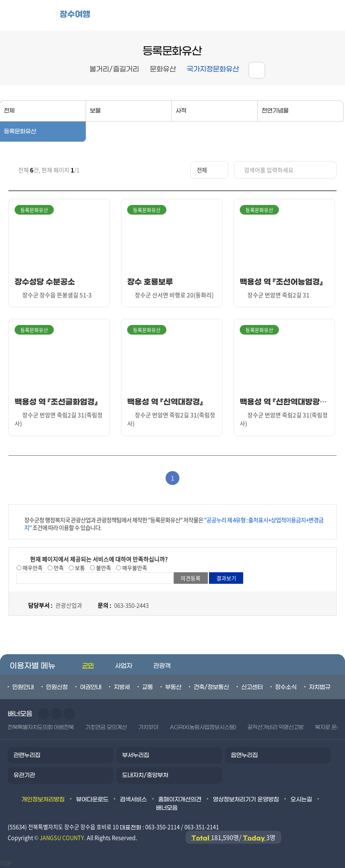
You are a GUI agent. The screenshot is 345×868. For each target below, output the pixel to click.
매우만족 (32, 568)
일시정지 (69, 714)
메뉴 (296, 16)
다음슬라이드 (56, 714)
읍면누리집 (244, 755)
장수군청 (31, 15)
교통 (148, 687)
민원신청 (57, 687)
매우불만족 (134, 568)
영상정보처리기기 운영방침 (246, 800)
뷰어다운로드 (92, 800)
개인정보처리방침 (43, 800)
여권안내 (91, 687)
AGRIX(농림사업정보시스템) (203, 727)
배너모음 (167, 808)
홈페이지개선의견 (180, 800)
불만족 (103, 568)
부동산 (173, 687)
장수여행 (75, 14)
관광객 (162, 666)
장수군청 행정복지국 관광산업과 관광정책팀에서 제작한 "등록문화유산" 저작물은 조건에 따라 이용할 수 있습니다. (174, 524)
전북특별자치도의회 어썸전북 (41, 727)
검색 (330, 16)
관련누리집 (27, 755)
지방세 (122, 687)
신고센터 (252, 687)
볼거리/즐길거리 (114, 69)
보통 (79, 568)
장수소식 (286, 687)
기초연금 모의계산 (106, 727)
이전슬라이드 (44, 714)
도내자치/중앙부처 (145, 775)
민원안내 (23, 687)
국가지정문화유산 (213, 69)
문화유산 (163, 69)
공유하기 (257, 70)
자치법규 (320, 687)
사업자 (124, 666)
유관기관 (24, 775)
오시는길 (301, 800)
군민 (88, 666)
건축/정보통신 (211, 687)
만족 (58, 568)
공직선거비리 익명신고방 (275, 727)
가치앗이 (148, 727)
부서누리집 (136, 755)
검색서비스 (133, 800)
